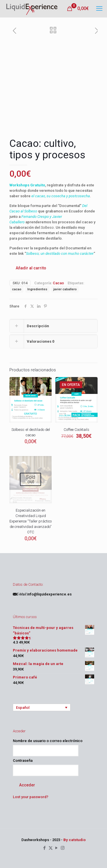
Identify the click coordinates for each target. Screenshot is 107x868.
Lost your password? (31, 797)
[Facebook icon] (45, 848)
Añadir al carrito (31, 268)
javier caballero (65, 289)
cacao (17, 289)
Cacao (58, 283)
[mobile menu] (99, 9)
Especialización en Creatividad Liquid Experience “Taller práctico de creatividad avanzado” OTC (31, 521)
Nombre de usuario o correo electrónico (48, 741)
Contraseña (23, 761)
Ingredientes (37, 289)
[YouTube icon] (57, 848)
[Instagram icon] (63, 848)
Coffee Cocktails (76, 430)
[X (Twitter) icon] (51, 848)
